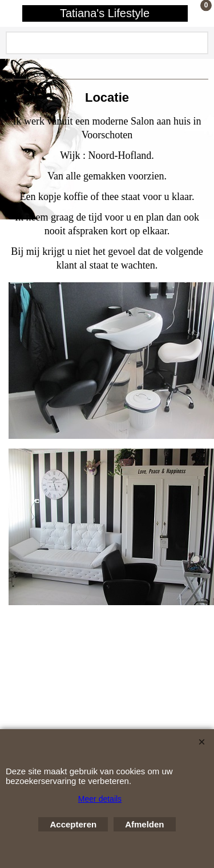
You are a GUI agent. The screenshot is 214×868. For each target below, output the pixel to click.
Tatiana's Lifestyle (105, 13)
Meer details (100, 799)
